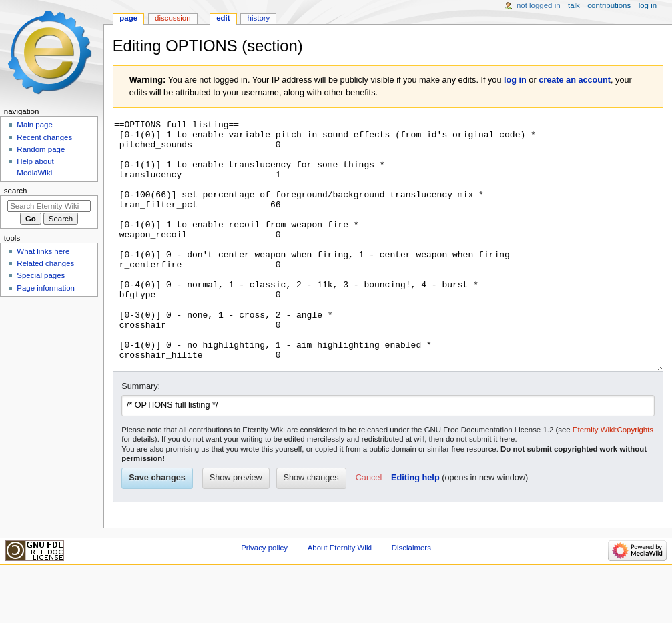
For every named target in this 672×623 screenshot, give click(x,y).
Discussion (173, 18)
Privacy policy (264, 598)
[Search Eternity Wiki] (49, 206)
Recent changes (44, 137)
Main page (35, 125)
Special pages (41, 275)
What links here (43, 251)
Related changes (45, 263)
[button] (369, 528)
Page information (46, 288)
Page (128, 18)
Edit (223, 18)
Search (16, 191)
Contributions (609, 5)
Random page (41, 149)
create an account (575, 80)
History (259, 18)
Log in (648, 5)
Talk (574, 5)
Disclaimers (411, 598)
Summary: (141, 436)
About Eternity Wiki (340, 598)
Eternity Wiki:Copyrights (613, 480)
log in (515, 80)
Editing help (415, 528)
